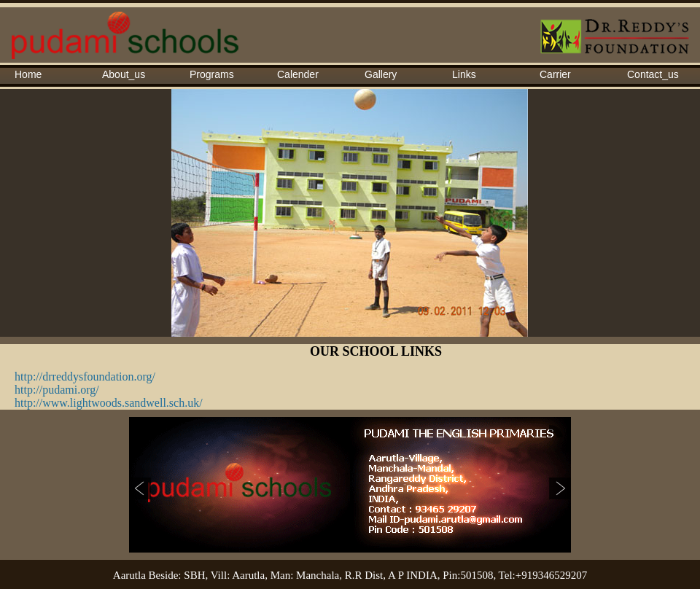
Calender (298, 74)
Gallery (381, 74)
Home (28, 74)
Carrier (555, 74)
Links (464, 74)
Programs (212, 74)
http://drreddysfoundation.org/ (85, 377)
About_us (124, 74)
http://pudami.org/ (57, 390)
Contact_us (653, 74)
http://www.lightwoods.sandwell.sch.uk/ (109, 403)
